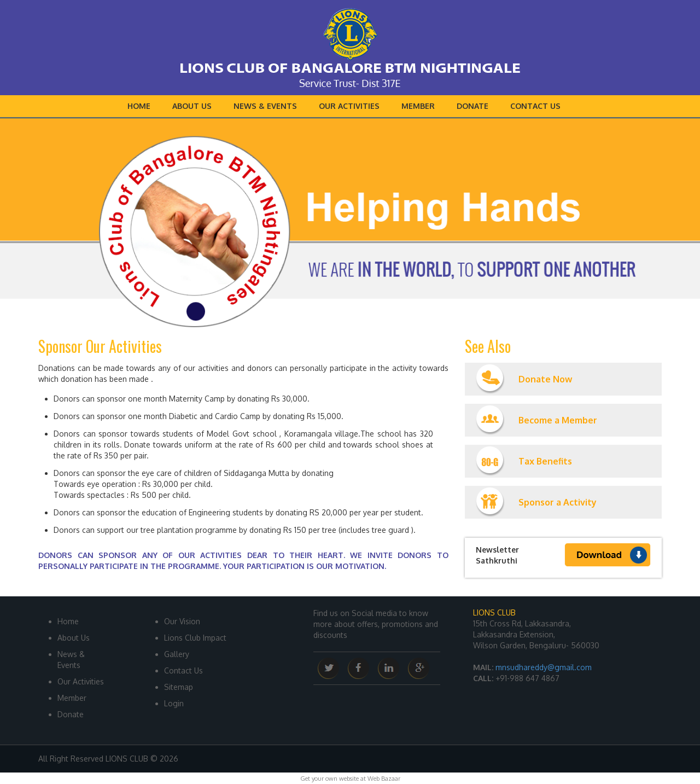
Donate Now (524, 379)
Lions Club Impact (195, 638)
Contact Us (535, 106)
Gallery (177, 654)
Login (174, 703)
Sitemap (179, 687)
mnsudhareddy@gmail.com (544, 667)
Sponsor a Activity (536, 502)
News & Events (265, 106)
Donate (472, 106)
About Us (192, 106)
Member (418, 106)
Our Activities (349, 106)
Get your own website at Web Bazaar (350, 779)
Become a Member (536, 420)
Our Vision (182, 621)
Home (139, 106)
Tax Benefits (524, 461)
